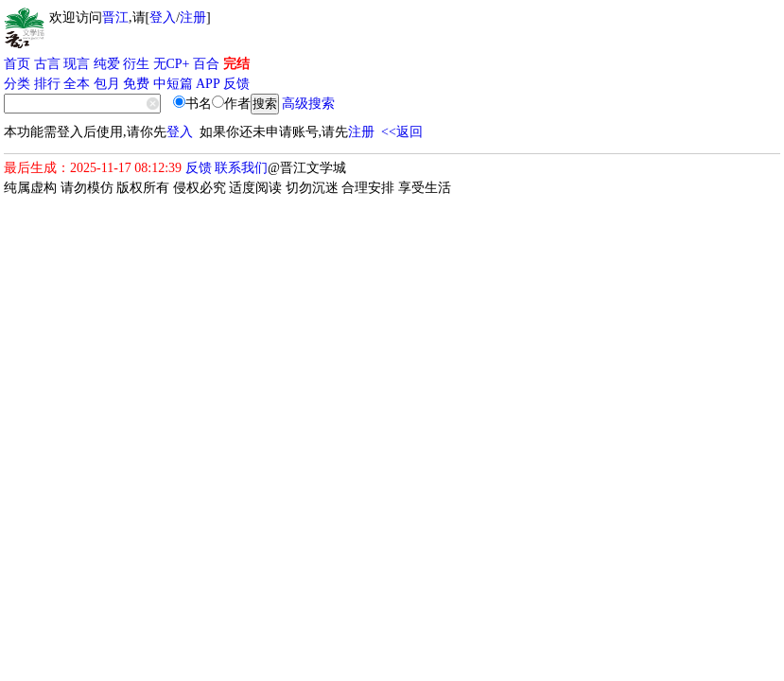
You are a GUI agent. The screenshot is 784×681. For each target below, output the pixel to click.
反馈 (236, 84)
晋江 (115, 17)
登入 (163, 17)
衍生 (136, 64)
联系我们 (241, 168)
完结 (236, 64)
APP (208, 84)
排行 (47, 84)
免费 (136, 84)
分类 (17, 84)
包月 (107, 84)
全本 (77, 84)
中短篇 (173, 84)
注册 (193, 17)
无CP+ (172, 64)
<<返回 (402, 132)
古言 (47, 64)
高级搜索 (308, 104)
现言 (77, 64)
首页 (17, 64)
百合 (206, 64)
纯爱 (107, 64)
